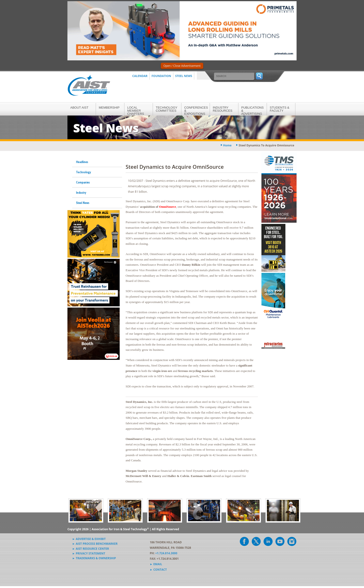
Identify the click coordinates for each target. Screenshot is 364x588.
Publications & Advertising (252, 111)
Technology (83, 172)
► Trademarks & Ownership (94, 558)
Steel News (184, 76)
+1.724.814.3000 (166, 553)
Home (227, 145)
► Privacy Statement (89, 553)
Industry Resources (222, 109)
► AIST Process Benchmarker (95, 544)
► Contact (158, 570)
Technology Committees (167, 109)
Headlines (82, 162)
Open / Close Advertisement (182, 66)
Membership (109, 108)
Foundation (161, 76)
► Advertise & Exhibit (89, 539)
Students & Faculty (279, 109)
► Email (156, 564)
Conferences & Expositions (196, 111)
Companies (83, 182)
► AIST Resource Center (91, 549)
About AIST (79, 108)
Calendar (140, 76)
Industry (81, 193)
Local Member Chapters (136, 111)
